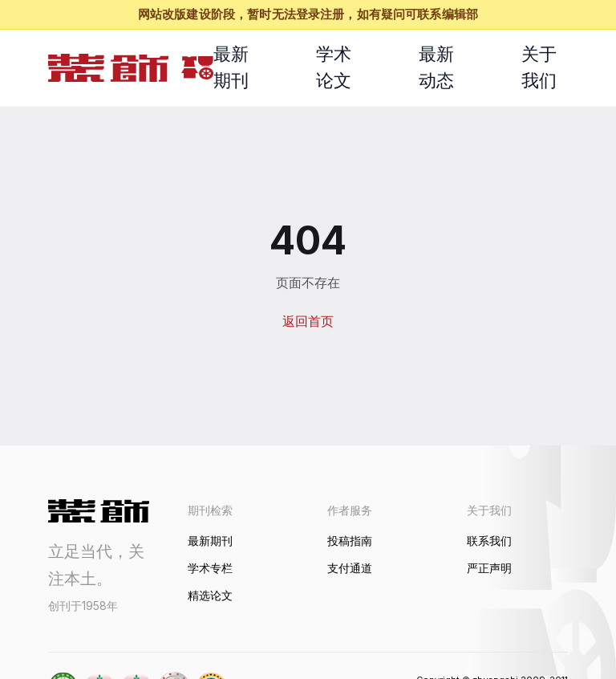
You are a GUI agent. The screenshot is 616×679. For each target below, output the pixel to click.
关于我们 (539, 67)
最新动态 (436, 67)
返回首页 (308, 321)
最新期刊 (231, 67)
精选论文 (210, 595)
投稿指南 (350, 541)
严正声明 (489, 568)
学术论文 (334, 67)
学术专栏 (210, 568)
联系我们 (489, 541)
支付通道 (350, 568)
